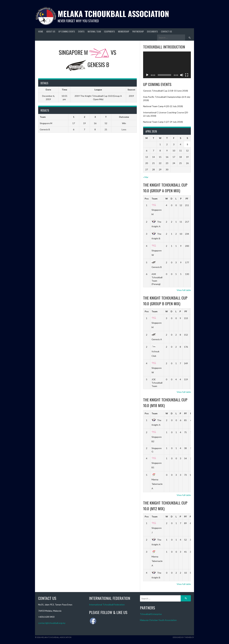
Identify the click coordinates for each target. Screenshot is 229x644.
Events (81, 31)
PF (187, 199)
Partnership (138, 31)
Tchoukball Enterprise (151, 614)
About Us (51, 31)
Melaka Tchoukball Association (113, 14)
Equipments (109, 31)
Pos (147, 199)
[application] (167, 65)
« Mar (146, 177)
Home (41, 31)
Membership (124, 31)
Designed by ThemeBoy (183, 637)
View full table (184, 290)
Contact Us (166, 31)
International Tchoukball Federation (107, 605)
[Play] (147, 75)
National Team (94, 31)
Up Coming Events (67, 31)
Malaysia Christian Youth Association (158, 620)
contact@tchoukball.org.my (52, 623)
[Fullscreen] (187, 75)
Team (154, 199)
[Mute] (182, 75)
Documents (152, 31)
